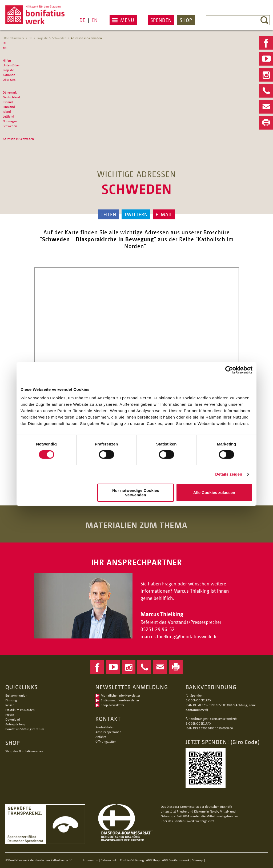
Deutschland (11, 97)
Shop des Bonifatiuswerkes (24, 751)
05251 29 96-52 (158, 629)
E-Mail (164, 214)
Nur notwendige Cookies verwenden (136, 493)
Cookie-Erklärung (132, 860)
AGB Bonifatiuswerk (176, 860)
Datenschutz (109, 860)
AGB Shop (153, 860)
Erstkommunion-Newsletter (120, 700)
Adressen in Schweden (86, 38)
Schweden (59, 38)
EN (95, 20)
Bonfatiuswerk (14, 38)
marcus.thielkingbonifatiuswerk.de (180, 636)
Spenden (161, 20)
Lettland (8, 116)
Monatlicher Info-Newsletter (121, 695)
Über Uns (9, 80)
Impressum (91, 860)
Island (7, 112)
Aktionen (9, 75)
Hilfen (7, 60)
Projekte (42, 38)
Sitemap (198, 860)
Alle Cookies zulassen (214, 493)
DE (82, 20)
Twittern (136, 214)
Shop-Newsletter (113, 705)
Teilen (109, 214)
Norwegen (10, 121)
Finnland (9, 107)
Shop (186, 20)
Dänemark (10, 92)
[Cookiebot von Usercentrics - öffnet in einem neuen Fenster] (229, 370)
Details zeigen (229, 474)
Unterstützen (12, 65)
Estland (8, 102)
